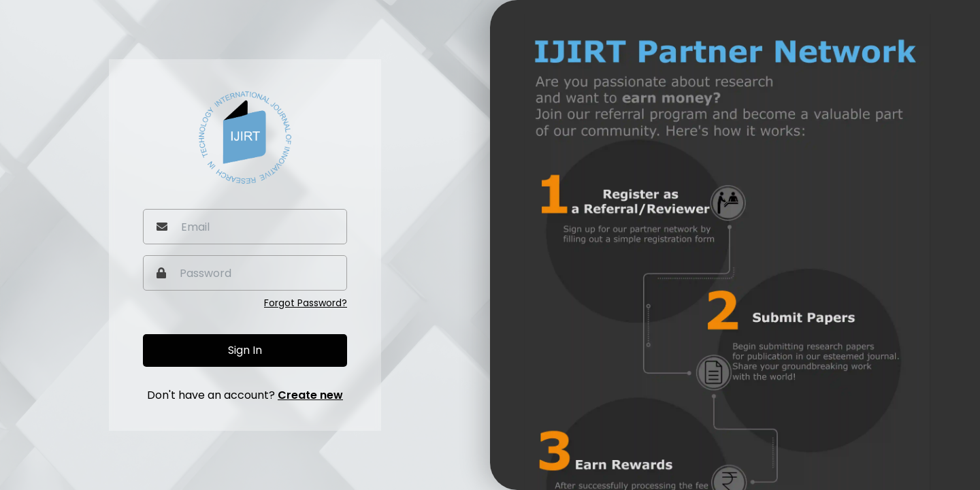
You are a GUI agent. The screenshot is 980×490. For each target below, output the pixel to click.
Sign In (245, 350)
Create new (310, 395)
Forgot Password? (306, 303)
